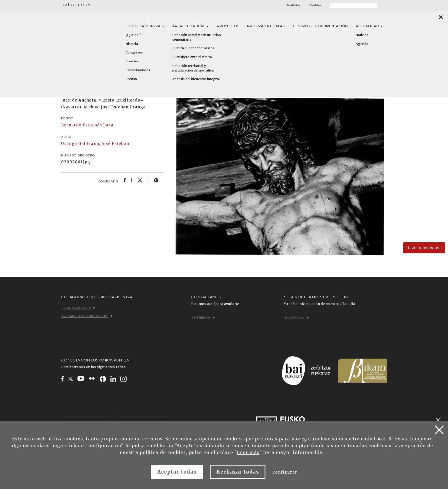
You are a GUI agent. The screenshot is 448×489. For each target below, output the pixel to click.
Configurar (285, 472)
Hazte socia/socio (424, 248)
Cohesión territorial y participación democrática (193, 68)
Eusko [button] (145, 26)
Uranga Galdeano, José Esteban (95, 144)
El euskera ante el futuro (192, 57)
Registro (293, 5)
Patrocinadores (138, 70)
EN (88, 5)
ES (72, 5)
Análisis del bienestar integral (196, 79)
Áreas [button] (191, 26)
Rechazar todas (238, 472)
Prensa (131, 79)
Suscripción (296, 318)
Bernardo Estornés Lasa (87, 125)
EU (65, 5)
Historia (132, 44)
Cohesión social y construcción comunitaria (197, 37)
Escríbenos (203, 318)
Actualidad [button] (369, 26)
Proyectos (228, 26)
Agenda (362, 44)
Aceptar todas (177, 472)
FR (80, 5)
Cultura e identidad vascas (193, 48)
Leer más (248, 453)
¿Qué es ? (133, 35)
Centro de (320, 26)
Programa (266, 26)
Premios (132, 61)
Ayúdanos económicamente (87, 316)
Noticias (362, 35)
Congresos (134, 52)
